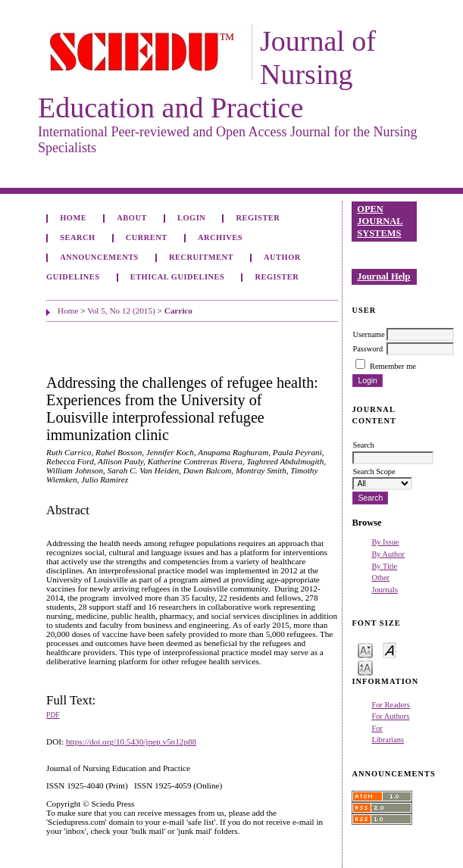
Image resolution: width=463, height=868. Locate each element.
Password (368, 349)
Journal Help (383, 276)
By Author (388, 554)
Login (191, 218)
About (132, 218)
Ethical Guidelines (178, 277)
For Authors (390, 716)
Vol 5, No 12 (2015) (121, 311)
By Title (384, 566)
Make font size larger (365, 667)
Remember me (393, 366)
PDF (53, 715)
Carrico (178, 311)
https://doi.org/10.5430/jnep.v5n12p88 (131, 742)
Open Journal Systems (380, 221)
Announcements (99, 257)
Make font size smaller (365, 649)
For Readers (391, 705)
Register (258, 218)
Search (77, 237)
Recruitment (201, 257)
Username (368, 334)
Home (73, 218)
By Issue (385, 542)
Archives (220, 237)
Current (147, 237)
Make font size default (389, 649)
